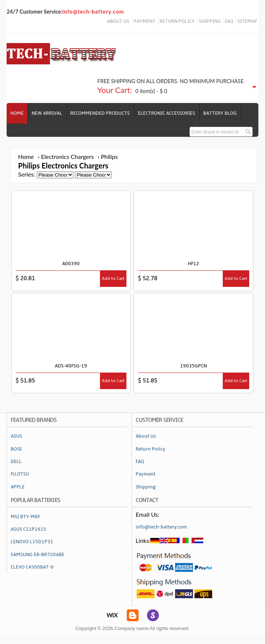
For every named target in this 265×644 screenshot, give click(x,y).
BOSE (16, 449)
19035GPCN (194, 366)
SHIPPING (210, 21)
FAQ (229, 21)
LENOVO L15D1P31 (32, 542)
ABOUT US (118, 21)
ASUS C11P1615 (28, 529)
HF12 (194, 264)
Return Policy (151, 449)
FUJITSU (20, 474)
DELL (16, 462)
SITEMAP (247, 21)
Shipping (146, 487)
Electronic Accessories (166, 113)
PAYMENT (145, 21)
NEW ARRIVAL (47, 113)
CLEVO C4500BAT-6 (32, 567)
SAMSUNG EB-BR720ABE (37, 555)
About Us (146, 436)
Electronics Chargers (67, 156)
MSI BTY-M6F (25, 517)
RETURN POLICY (177, 21)
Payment (146, 474)
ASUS (16, 436)
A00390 (71, 264)
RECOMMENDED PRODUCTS (100, 113)
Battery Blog (220, 113)
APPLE (18, 487)
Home (17, 113)
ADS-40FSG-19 (71, 366)
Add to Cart (113, 279)
